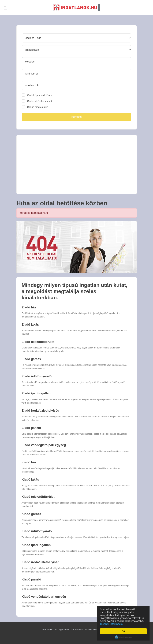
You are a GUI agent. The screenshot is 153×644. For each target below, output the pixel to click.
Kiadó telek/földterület (38, 497)
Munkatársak (77, 629)
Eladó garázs (31, 359)
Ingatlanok (64, 629)
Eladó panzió (31, 428)
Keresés (76, 117)
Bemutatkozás (50, 629)
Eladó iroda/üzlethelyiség (40, 411)
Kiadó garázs (31, 514)
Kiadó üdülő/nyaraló (37, 531)
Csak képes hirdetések (40, 95)
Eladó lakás (30, 325)
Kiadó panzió (31, 579)
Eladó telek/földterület (38, 342)
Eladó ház (29, 307)
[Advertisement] (77, 164)
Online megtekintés (38, 107)
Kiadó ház (29, 462)
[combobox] (77, 62)
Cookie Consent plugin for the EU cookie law (124, 637)
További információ (112, 624)
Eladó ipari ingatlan (36, 393)
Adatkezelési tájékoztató (97, 629)
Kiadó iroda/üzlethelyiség (41, 562)
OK (124, 631)
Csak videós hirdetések (40, 101)
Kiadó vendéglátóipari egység (44, 597)
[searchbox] (77, 62)
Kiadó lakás (30, 480)
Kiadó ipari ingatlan (36, 545)
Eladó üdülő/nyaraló (37, 376)
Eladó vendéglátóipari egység (44, 445)
